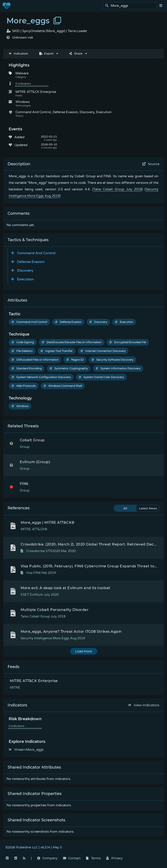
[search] (131, 6)
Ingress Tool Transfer (57, 351)
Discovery (98, 322)
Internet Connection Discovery (103, 351)
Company (47, 858)
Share (76, 53)
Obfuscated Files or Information (35, 360)
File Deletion (22, 351)
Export (46, 53)
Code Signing (23, 342)
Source (151, 164)
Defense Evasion (68, 322)
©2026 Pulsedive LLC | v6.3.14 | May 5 (34, 847)
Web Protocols (24, 386)
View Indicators (144, 705)
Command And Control (29, 322)
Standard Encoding (27, 368)
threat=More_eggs (26, 750)
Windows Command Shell (63, 386)
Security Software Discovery (113, 360)
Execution (124, 322)
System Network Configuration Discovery (41, 377)
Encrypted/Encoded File (128, 342)
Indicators (18, 53)
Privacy (114, 858)
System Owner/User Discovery (101, 377)
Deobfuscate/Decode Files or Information (72, 342)
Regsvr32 (75, 360)
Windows (20, 406)
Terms (94, 858)
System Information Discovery (118, 368)
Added (19, 137)
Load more (83, 651)
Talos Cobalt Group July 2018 (118, 189)
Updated (21, 145)
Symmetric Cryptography (69, 368)
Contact (72, 858)
